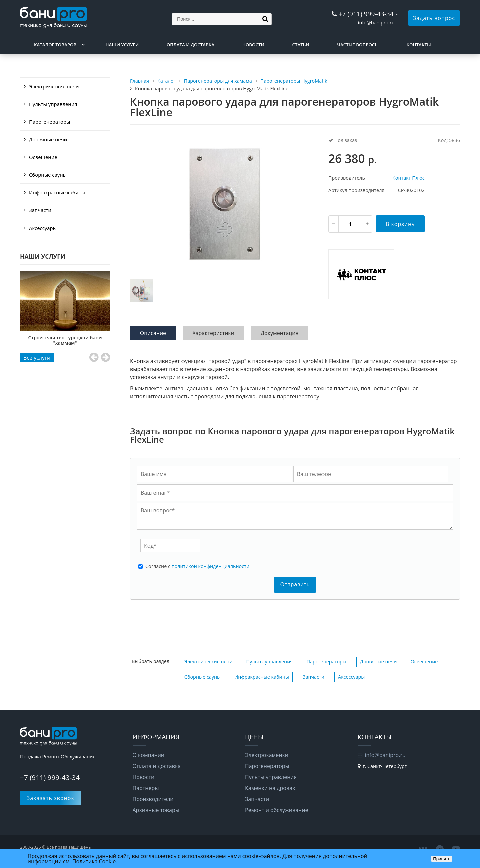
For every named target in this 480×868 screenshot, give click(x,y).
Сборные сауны (48, 175)
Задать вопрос (434, 18)
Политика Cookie (94, 861)
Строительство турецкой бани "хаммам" (107, 340)
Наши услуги (122, 45)
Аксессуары (43, 228)
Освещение (43, 157)
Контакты (419, 45)
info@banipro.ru (376, 23)
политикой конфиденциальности (210, 566)
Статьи (301, 45)
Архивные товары (156, 810)
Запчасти (40, 210)
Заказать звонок (50, 798)
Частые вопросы (358, 45)
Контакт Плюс (408, 178)
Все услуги (37, 358)
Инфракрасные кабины (57, 192)
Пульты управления (53, 104)
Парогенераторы (50, 122)
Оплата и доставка (190, 45)
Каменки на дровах (270, 788)
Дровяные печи (48, 139)
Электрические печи (54, 86)
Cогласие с (197, 566)
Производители (153, 799)
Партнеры (146, 788)
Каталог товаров (55, 45)
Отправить (295, 585)
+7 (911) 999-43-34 (366, 14)
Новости (253, 45)
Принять (442, 859)
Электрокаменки (267, 755)
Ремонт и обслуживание (276, 810)
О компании (149, 755)
